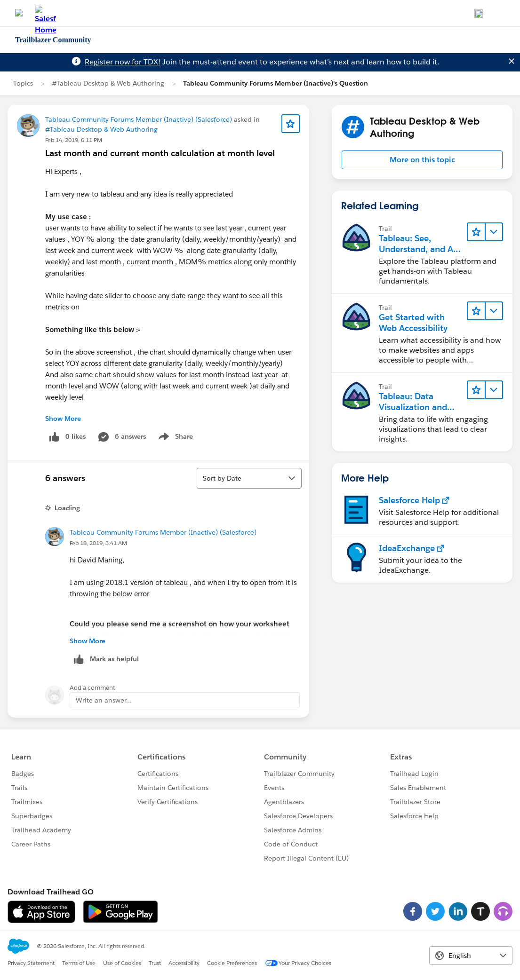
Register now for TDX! (123, 62)
